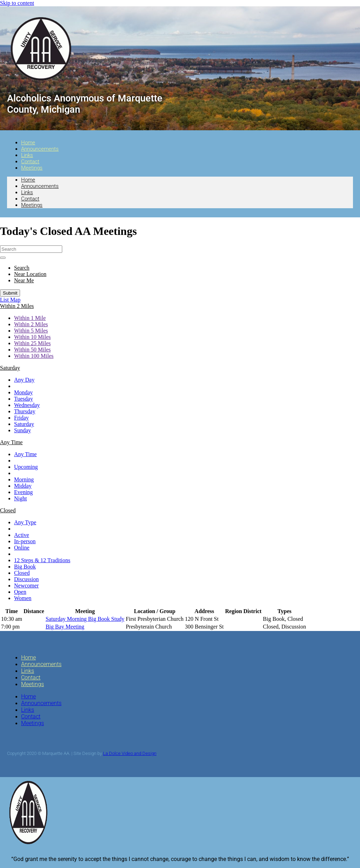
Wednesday (27, 405)
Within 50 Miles (32, 350)
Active (22, 535)
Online (22, 548)
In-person (25, 541)
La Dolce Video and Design (130, 753)
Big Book (25, 567)
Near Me (24, 280)
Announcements (40, 149)
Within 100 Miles (34, 356)
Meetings (32, 168)
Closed (22, 573)
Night (20, 498)
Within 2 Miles (31, 324)
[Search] (31, 249)
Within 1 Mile (30, 318)
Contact (30, 199)
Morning (24, 479)
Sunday (22, 430)
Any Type (25, 522)
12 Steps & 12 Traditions (42, 560)
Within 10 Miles (32, 337)
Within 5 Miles (31, 331)
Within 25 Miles (32, 343)
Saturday (24, 424)
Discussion (26, 579)
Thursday (25, 411)
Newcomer (26, 586)
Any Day (24, 380)
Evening (23, 492)
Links (27, 192)
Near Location (30, 274)
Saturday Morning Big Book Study (85, 619)
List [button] (5, 300)
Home (28, 180)
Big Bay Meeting (65, 627)
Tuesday (24, 399)
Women (23, 598)
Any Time (25, 454)
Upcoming (26, 467)
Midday (23, 486)
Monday (23, 392)
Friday (21, 418)
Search (22, 268)
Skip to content (17, 3)
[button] (17, 306)
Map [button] (15, 300)
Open (20, 592)
